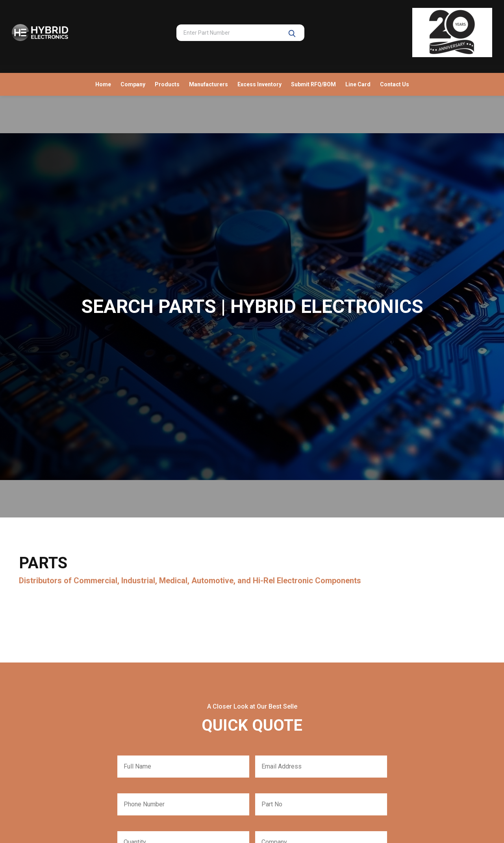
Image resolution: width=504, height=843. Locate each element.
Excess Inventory (259, 84)
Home (103, 84)
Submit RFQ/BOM (313, 84)
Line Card (358, 84)
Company (133, 84)
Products (167, 84)
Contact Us (395, 84)
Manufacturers (208, 84)
